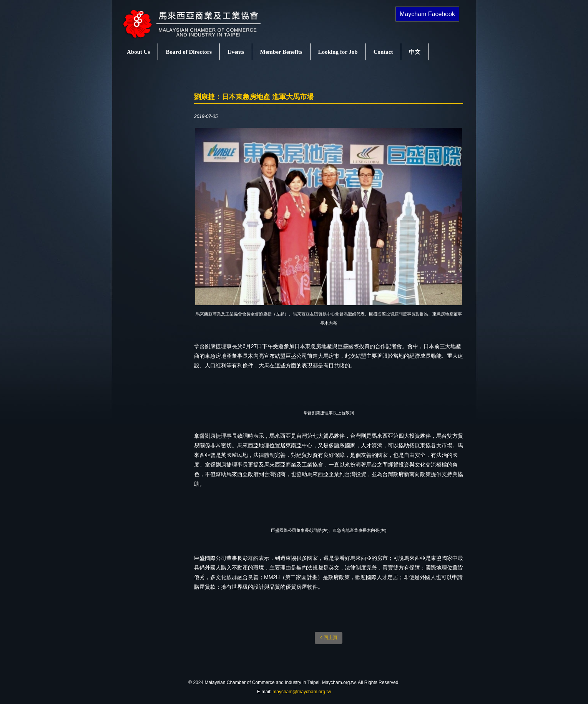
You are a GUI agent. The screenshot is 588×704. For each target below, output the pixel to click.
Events (236, 52)
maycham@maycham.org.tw (302, 692)
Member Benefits (281, 52)
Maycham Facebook (427, 14)
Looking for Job (338, 52)
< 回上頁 (329, 638)
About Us (138, 52)
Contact (383, 52)
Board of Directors (189, 52)
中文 (415, 52)
